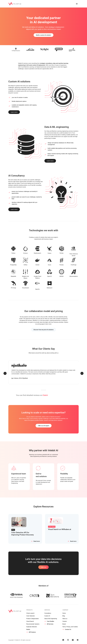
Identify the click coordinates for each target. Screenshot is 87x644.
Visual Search (30, 621)
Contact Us (68, 629)
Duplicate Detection (32, 627)
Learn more (14, 112)
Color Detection (31, 616)
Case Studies (50, 621)
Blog (64, 616)
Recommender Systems (33, 624)
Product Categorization (33, 619)
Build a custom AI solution (43, 35)
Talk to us (43, 567)
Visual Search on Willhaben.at (60, 529)
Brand (64, 624)
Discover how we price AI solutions (44, 330)
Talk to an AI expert (44, 426)
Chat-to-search (30, 613)
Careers (65, 621)
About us (65, 619)
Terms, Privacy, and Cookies (70, 627)
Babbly (28, 629)
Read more (37, 541)
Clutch (45, 395)
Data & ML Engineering (51, 619)
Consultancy (48, 613)
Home (64, 613)
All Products (32, 632)
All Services (50, 624)
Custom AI (47, 616)
